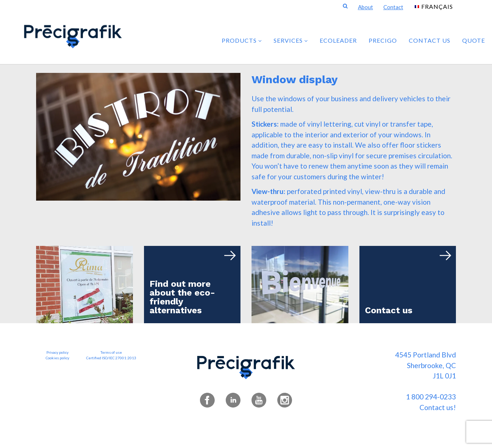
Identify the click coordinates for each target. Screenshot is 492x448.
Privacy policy (57, 352)
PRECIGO (383, 40)
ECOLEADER (338, 40)
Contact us (430, 40)
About (366, 7)
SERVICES (291, 40)
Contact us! (438, 407)
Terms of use (111, 352)
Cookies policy (57, 358)
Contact (393, 7)
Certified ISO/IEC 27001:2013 (111, 358)
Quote (474, 40)
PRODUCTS (242, 40)
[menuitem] (434, 6)
